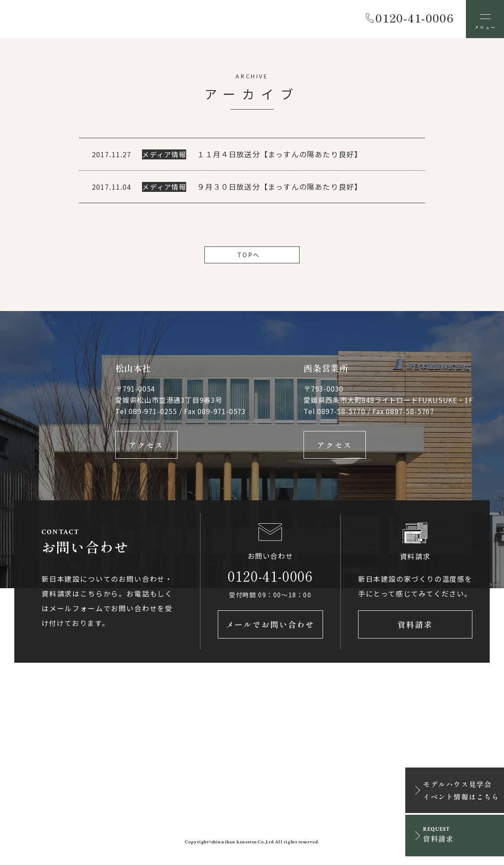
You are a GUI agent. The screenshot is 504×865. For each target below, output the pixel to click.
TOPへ (252, 255)
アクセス (146, 445)
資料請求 (415, 625)
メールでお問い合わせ (270, 625)
